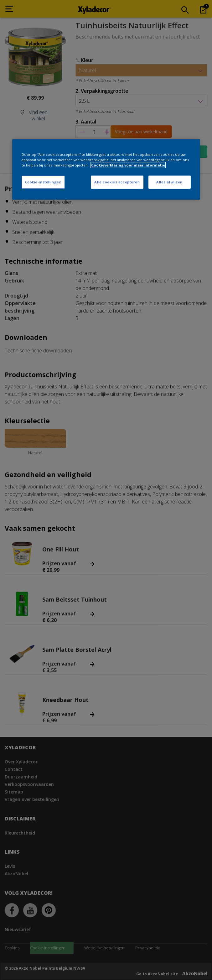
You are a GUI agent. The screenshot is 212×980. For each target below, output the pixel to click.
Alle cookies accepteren (117, 182)
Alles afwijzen (169, 182)
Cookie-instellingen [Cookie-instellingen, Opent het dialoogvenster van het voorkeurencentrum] (43, 182)
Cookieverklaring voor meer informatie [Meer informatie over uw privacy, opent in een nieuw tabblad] (128, 165)
